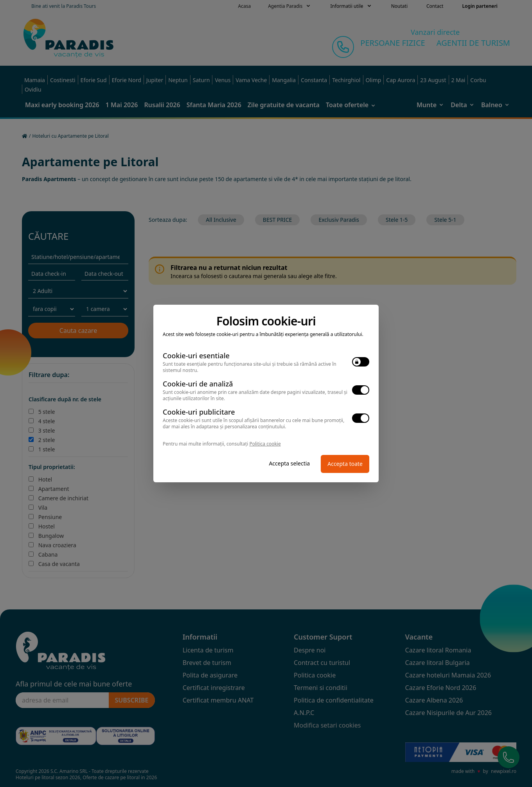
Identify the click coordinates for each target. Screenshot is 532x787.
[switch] (361, 362)
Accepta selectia (289, 463)
